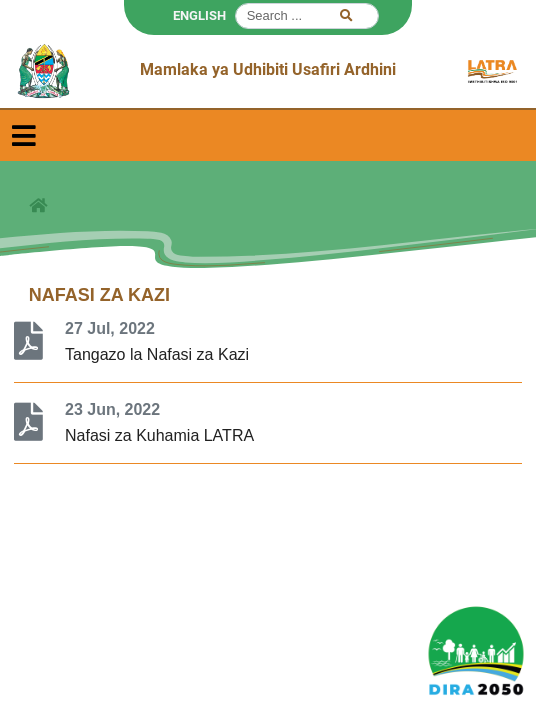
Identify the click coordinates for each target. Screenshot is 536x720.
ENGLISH (199, 15)
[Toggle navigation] (24, 135)
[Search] (307, 16)
